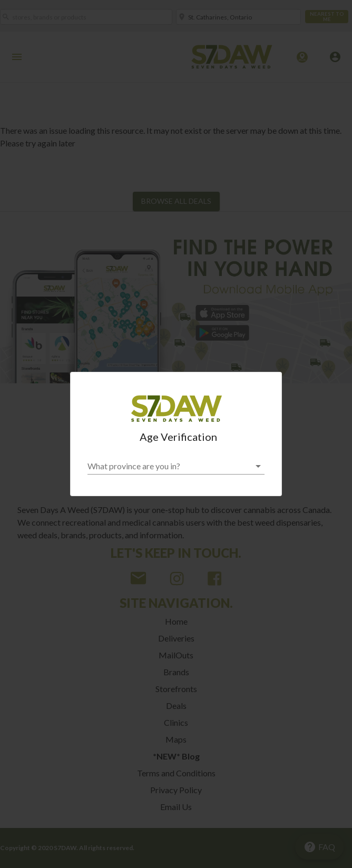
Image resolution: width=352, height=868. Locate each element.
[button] (176, 466)
